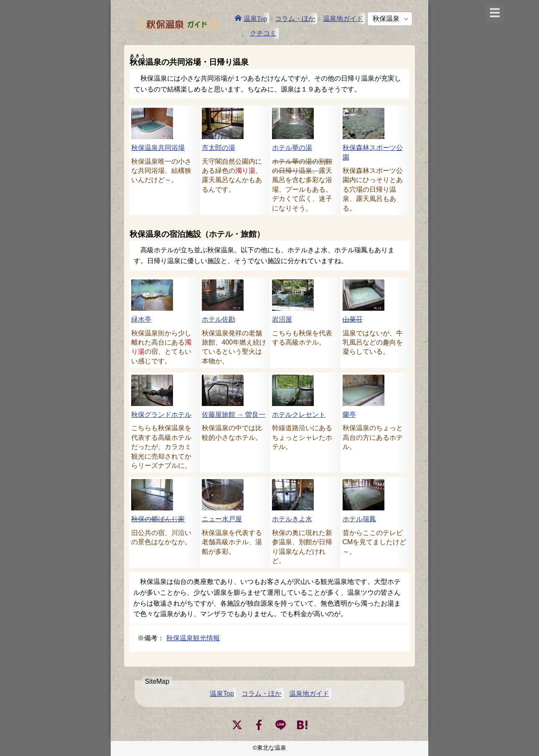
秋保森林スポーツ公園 (373, 152)
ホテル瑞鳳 (359, 519)
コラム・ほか (295, 19)
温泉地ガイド (343, 19)
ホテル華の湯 (292, 148)
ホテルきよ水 (292, 519)
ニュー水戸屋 (222, 519)
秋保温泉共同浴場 (158, 148)
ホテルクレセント (299, 415)
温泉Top (256, 18)
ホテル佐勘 (219, 319)
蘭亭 (349, 415)
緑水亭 (141, 319)
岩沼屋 (282, 319)
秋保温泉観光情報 (193, 638)
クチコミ (263, 33)
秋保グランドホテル (161, 415)
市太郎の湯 (219, 148)
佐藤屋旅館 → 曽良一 (234, 415)
